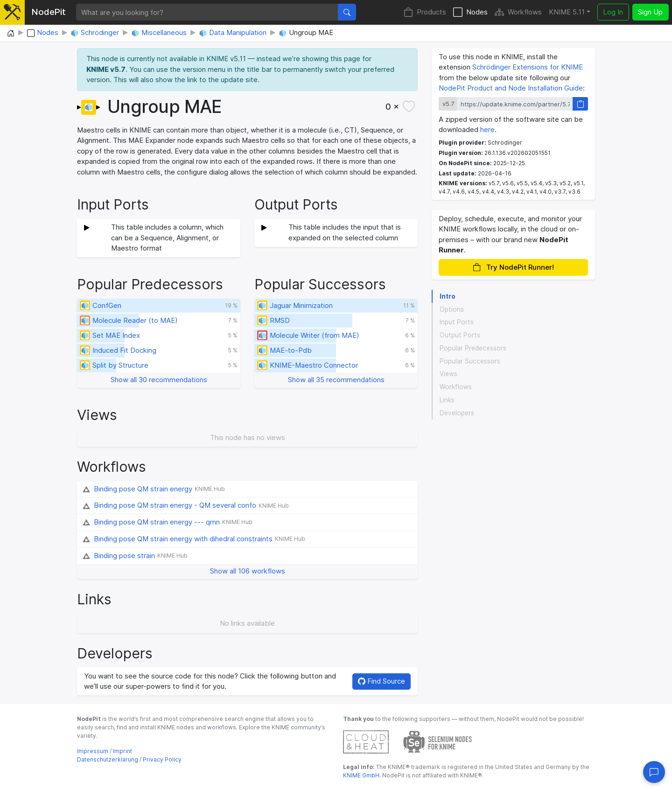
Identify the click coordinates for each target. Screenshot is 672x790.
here (487, 129)
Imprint (122, 751)
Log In (613, 12)
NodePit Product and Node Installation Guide (511, 88)
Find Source (381, 681)
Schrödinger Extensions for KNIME (528, 67)
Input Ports (457, 322)
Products (425, 12)
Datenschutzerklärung (108, 759)
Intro (448, 296)
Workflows (518, 12)
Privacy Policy (162, 759)
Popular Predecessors (473, 348)
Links (447, 400)
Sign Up (650, 12)
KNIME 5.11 (567, 12)
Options (452, 309)
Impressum (93, 751)
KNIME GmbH (361, 775)
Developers (457, 413)
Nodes (470, 12)
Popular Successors (470, 361)
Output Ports (460, 335)
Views (448, 374)
